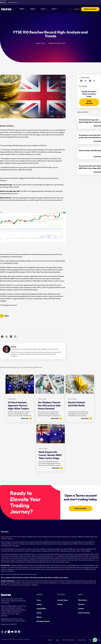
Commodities (41, 609)
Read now (26, 419)
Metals (39, 613)
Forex (39, 600)
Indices (39, 604)
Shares (39, 617)
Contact (81, 609)
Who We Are (83, 600)
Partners (81, 604)
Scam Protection (84, 613)
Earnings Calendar (43, 621)
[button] (2, 337)
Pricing (60, 604)
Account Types (63, 600)
